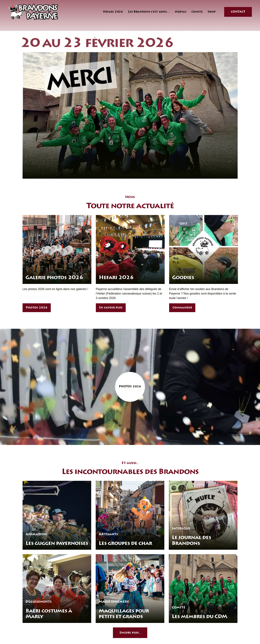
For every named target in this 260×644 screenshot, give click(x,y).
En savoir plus (111, 308)
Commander (182, 308)
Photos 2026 (37, 308)
